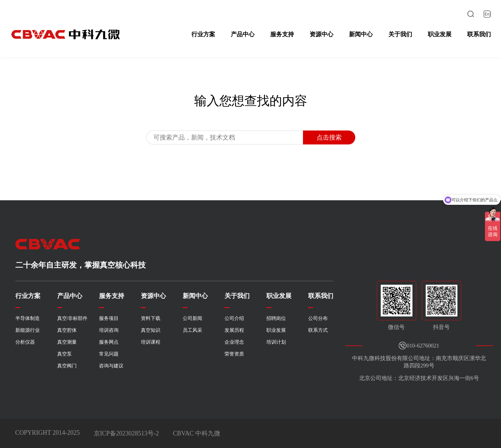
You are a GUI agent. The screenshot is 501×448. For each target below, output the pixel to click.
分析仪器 (25, 342)
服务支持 (282, 34)
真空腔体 (67, 330)
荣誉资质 (234, 354)
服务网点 (109, 342)
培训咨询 (109, 330)
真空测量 (67, 342)
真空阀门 (67, 366)
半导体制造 (28, 318)
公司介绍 (234, 318)
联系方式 (318, 330)
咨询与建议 (111, 366)
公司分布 (318, 318)
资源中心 (321, 34)
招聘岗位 (276, 318)
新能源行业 (28, 330)
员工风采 (192, 330)
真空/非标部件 (73, 318)
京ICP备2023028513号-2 (126, 433)
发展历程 (234, 330)
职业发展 (440, 34)
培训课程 (151, 342)
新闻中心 (361, 34)
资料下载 (151, 318)
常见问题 (109, 354)
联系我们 (479, 34)
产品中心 (243, 34)
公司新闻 (192, 318)
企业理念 (234, 342)
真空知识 (151, 330)
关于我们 (400, 34)
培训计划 (276, 342)
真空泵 (64, 354)
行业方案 (203, 34)
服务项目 (109, 318)
